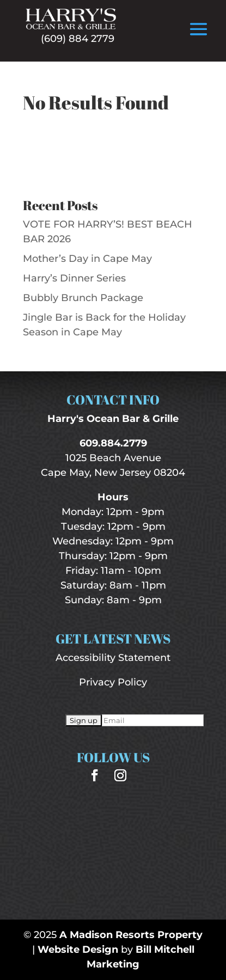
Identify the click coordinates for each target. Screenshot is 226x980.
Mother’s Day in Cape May (87, 259)
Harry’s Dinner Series (74, 278)
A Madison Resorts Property (131, 935)
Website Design (78, 950)
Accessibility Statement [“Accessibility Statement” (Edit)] (113, 658)
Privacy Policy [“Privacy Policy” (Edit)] (113, 682)
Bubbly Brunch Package (83, 298)
